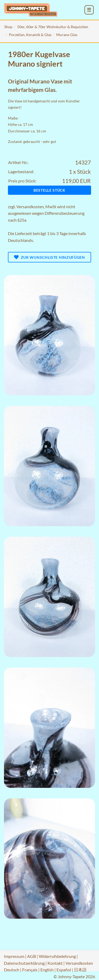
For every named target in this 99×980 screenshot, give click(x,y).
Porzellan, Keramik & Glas (30, 35)
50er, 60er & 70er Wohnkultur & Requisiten (53, 27)
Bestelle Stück (49, 190)
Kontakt (55, 963)
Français (30, 970)
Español (64, 970)
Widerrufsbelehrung (57, 956)
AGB (32, 956)
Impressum (14, 956)
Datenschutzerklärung (24, 963)
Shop (8, 27)
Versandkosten (30, 207)
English (47, 970)
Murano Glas (67, 35)
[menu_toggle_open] (89, 10)
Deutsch (12, 970)
